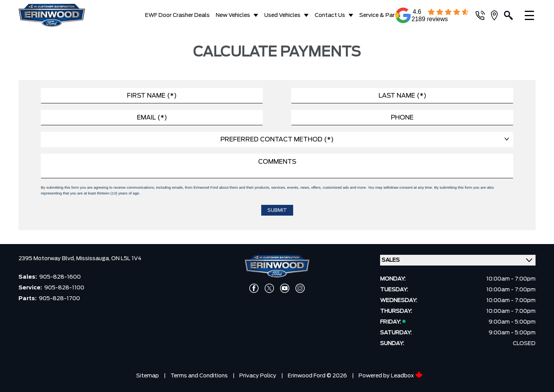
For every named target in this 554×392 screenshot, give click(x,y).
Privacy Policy (258, 376)
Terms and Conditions (199, 376)
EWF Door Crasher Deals (177, 15)
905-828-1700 (59, 299)
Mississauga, (94, 259)
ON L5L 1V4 (126, 259)
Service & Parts (380, 15)
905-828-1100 (64, 288)
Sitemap (148, 376)
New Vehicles (233, 15)
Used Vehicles (282, 15)
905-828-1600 (60, 277)
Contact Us (330, 15)
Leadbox (407, 376)
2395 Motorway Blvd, (47, 259)
